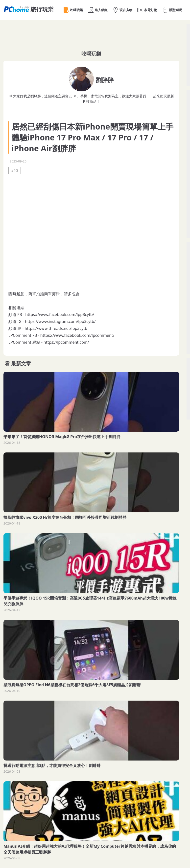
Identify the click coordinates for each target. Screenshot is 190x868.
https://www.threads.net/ (48, 328)
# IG (15, 171)
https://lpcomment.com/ (66, 342)
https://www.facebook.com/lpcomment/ (77, 335)
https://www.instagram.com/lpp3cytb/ (60, 321)
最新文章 (21, 363)
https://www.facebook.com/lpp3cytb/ (60, 315)
